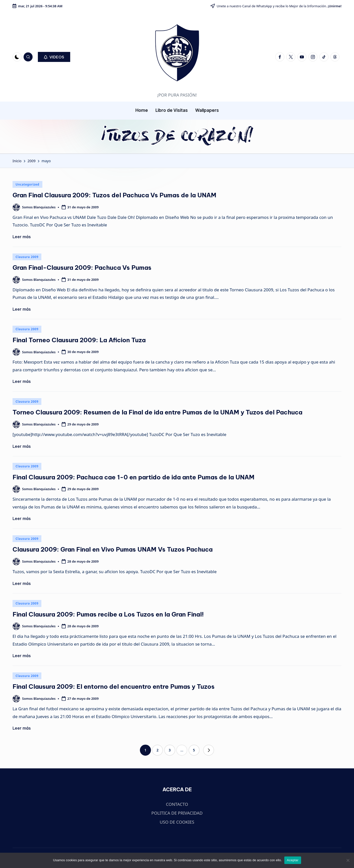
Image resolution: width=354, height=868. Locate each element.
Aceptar (293, 860)
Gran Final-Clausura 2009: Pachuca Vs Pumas (82, 268)
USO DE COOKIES (177, 822)
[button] (54, 57)
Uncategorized (27, 184)
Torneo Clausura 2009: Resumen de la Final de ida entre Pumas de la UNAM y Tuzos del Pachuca (157, 412)
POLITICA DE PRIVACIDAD (177, 813)
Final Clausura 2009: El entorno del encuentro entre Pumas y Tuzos (114, 686)
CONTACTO (177, 804)
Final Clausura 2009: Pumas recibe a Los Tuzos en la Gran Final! (108, 614)
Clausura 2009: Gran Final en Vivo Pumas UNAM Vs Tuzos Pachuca (113, 549)
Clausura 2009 (27, 257)
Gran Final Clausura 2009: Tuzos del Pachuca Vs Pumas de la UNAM (114, 195)
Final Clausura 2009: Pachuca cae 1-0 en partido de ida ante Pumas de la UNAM (134, 477)
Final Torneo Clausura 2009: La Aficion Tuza (79, 340)
